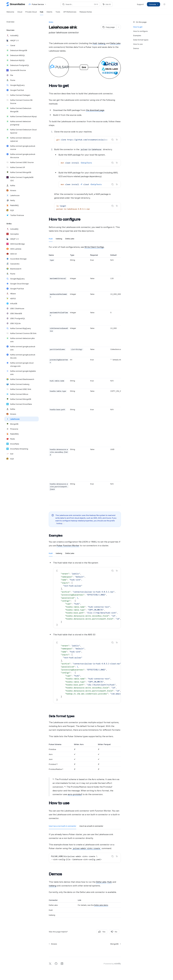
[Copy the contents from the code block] (113, 140)
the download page (95, 110)
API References (70, 13)
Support (140, 4)
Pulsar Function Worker (68, 545)
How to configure (140, 31)
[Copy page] (108, 27)
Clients (49, 13)
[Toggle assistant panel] (107, 4)
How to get (138, 27)
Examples (137, 35)
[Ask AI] (117, 140)
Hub (42, 13)
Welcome (10, 13)
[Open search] (80, 4)
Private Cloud (31, 13)
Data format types (141, 40)
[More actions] (119, 27)
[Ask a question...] (85, 950)
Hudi (95, 43)
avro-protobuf (75, 794)
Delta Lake (115, 43)
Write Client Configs (94, 247)
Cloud (20, 13)
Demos (136, 48)
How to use (138, 44)
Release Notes (86, 13)
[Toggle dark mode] (164, 4)
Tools (58, 13)
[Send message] (118, 951)
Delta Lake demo (101, 905)
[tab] (51, 238)
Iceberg (102, 43)
